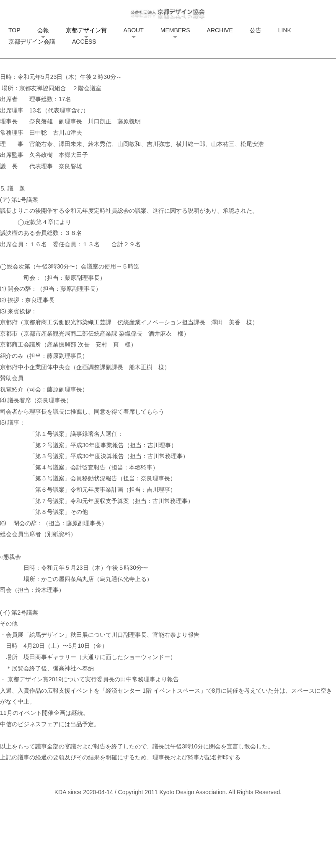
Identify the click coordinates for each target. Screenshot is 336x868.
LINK (285, 30)
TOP (14, 30)
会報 (43, 30)
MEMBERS (175, 30)
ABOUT (134, 30)
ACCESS (84, 42)
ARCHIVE (220, 30)
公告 (256, 30)
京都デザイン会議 (32, 42)
